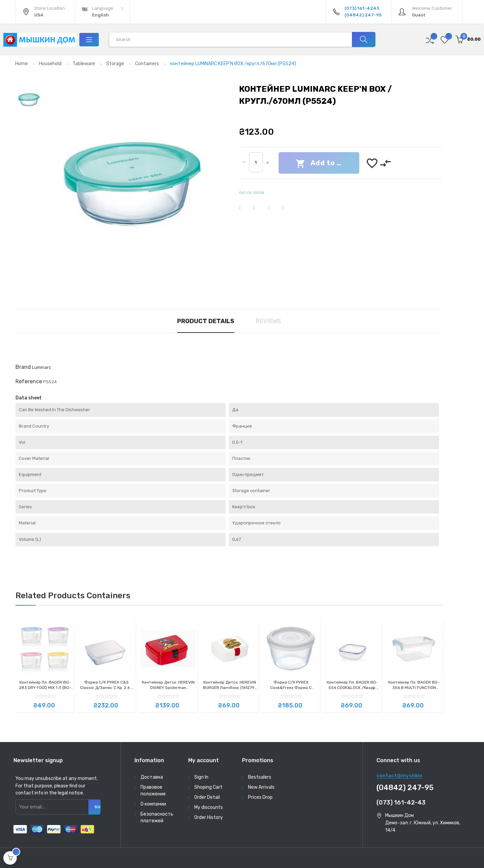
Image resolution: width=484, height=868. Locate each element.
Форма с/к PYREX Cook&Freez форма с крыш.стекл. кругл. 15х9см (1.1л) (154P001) (291, 685)
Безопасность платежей (157, 817)
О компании (153, 804)
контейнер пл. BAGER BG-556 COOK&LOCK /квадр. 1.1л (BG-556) (352, 685)
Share (244, 208)
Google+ (273, 208)
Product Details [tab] (206, 321)
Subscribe (97, 807)
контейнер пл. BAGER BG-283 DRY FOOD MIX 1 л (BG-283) (45, 685)
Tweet (258, 208)
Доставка (152, 777)
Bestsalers (260, 777)
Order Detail (207, 797)
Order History (209, 817)
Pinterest (287, 208)
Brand (23, 367)
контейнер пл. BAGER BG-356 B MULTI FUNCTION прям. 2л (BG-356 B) (414, 685)
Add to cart (324, 164)
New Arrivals (261, 787)
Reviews (268, 321)
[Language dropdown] (103, 12)
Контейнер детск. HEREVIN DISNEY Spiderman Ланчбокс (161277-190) (168, 685)
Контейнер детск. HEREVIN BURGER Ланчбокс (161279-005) (230, 685)
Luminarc (42, 367)
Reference (29, 381)
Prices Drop (260, 797)
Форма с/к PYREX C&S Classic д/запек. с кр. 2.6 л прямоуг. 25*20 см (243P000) (107, 685)
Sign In (201, 777)
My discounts (209, 807)
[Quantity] (256, 162)
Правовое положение (153, 791)
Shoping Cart (208, 787)
